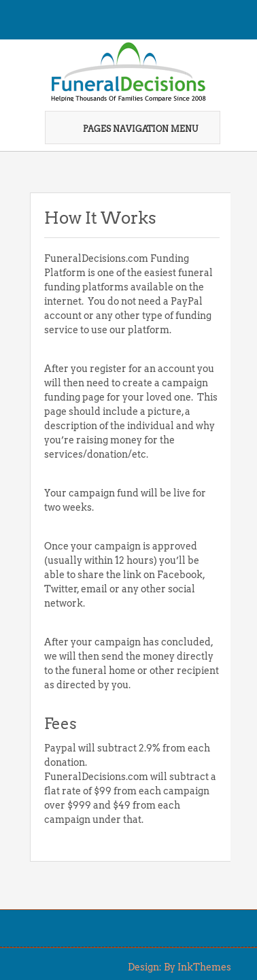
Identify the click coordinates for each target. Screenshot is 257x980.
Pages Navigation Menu (132, 129)
